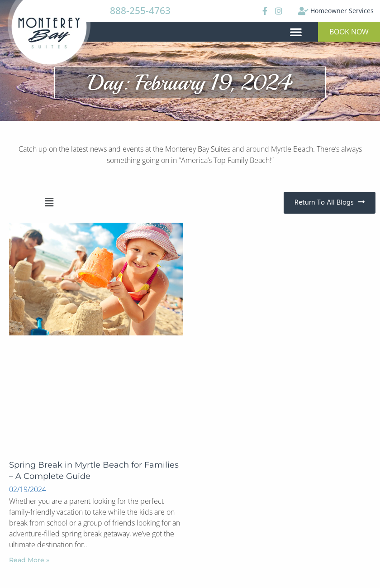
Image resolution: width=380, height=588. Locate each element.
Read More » (29, 560)
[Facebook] (264, 11)
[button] (296, 32)
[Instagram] (278, 11)
